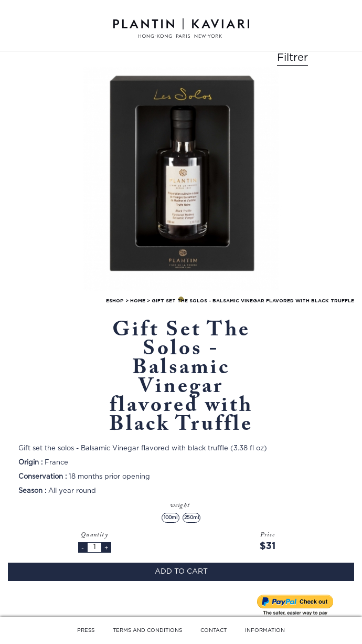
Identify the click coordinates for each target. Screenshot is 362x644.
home (138, 301)
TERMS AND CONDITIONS (147, 630)
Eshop (115, 301)
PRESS (86, 630)
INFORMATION (265, 630)
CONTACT (214, 630)
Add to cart (181, 572)
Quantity (94, 535)
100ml (171, 518)
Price (268, 535)
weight (181, 505)
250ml (191, 518)
